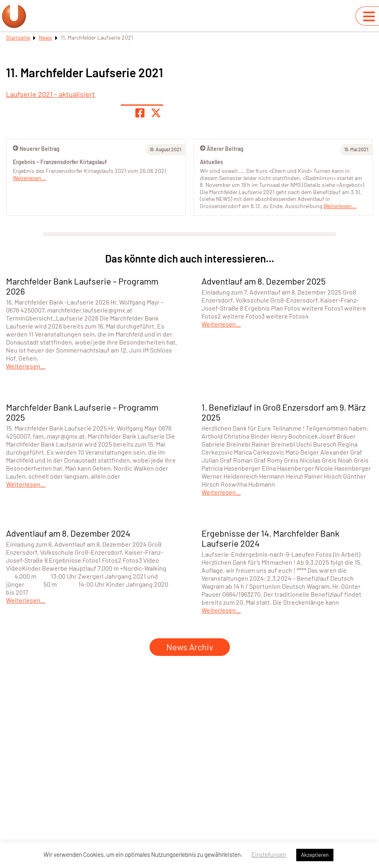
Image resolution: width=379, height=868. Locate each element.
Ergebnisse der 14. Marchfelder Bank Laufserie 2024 (270, 538)
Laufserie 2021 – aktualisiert (51, 94)
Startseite (18, 37)
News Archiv (190, 647)
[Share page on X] (156, 113)
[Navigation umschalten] (369, 16)
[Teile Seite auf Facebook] (140, 113)
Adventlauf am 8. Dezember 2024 (68, 533)
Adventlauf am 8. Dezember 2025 (263, 281)
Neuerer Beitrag (36, 149)
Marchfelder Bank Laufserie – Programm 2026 (82, 286)
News (45, 37)
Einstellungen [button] (269, 854)
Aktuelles (211, 162)
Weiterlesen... (340, 206)
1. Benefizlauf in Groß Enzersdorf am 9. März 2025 (284, 412)
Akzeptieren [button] (315, 855)
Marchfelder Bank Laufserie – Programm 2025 (82, 412)
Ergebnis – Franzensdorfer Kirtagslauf (60, 162)
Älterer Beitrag (222, 149)
